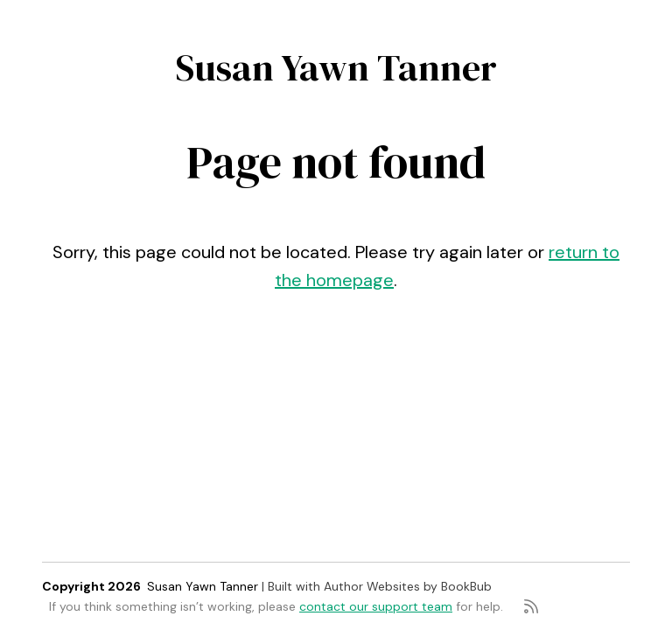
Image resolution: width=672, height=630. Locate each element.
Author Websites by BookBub (408, 586)
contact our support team (376, 606)
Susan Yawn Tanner (336, 67)
